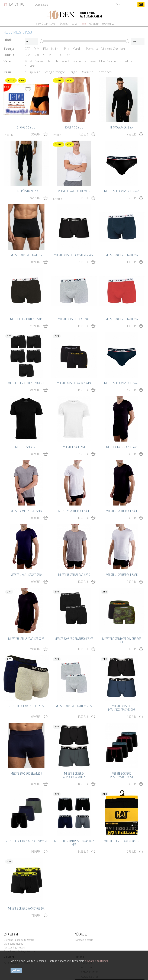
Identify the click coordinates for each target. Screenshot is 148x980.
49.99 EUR (35, 390)
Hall (49, 61)
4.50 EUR (70, 134)
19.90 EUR (35, 649)
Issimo (56, 49)
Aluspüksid (33, 72)
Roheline (126, 61)
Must (28, 61)
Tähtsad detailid (84, 940)
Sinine (77, 61)
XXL (69, 55)
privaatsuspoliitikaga (96, 961)
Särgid (73, 72)
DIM (37, 49)
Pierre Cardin (73, 49)
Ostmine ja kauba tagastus (19, 940)
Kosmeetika (108, 24)
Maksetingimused (13, 944)
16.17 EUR (35, 198)
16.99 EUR (83, 390)
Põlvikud (64, 24)
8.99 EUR (36, 262)
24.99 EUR (83, 851)
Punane (90, 61)
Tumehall (62, 61)
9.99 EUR (131, 784)
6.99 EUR (83, 262)
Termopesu (105, 72)
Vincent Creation (113, 49)
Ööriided (94, 24)
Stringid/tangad (55, 72)
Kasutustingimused (14, 947)
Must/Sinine (108, 61)
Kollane (30, 66)
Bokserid (87, 72)
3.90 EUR (70, 198)
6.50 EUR (131, 198)
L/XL (37, 55)
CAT (27, 49)
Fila (45, 49)
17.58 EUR (131, 134)
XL (62, 55)
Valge (39, 61)
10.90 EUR (131, 454)
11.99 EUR (131, 262)
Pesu (7, 32)
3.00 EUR (23, 134)
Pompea (92, 49)
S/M (27, 55)
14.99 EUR (131, 717)
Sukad (52, 24)
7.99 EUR (36, 915)
